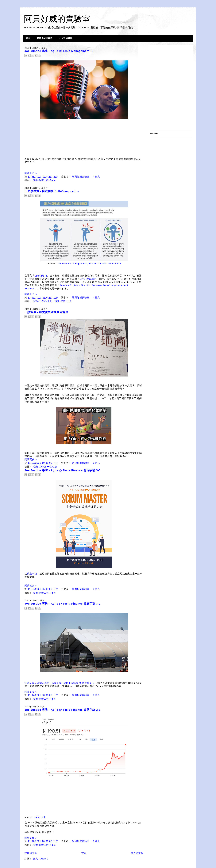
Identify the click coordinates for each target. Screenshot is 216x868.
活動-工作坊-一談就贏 (45, 467)
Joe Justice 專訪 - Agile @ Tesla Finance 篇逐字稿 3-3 (63, 470)
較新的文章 (31, 853)
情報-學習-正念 (63, 301)
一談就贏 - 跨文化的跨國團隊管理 (46, 312)
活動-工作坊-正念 (43, 301)
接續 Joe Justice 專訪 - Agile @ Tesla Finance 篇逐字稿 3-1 (59, 683)
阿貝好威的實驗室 (57, 19)
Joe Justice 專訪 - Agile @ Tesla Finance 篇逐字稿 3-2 (63, 604)
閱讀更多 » (31, 173)
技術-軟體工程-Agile (44, 180)
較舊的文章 (137, 853)
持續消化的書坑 (45, 38)
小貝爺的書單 (66, 38)
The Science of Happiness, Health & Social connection (89, 264)
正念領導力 (41, 276)
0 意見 (96, 177)
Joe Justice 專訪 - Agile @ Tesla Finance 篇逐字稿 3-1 (63, 710)
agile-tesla (40, 817)
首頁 (28, 38)
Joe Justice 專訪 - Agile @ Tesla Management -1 (59, 51)
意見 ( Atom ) (40, 859)
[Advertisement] (171, 88)
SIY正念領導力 (88, 279)
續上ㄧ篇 (32, 574)
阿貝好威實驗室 (81, 177)
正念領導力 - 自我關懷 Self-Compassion (52, 191)
